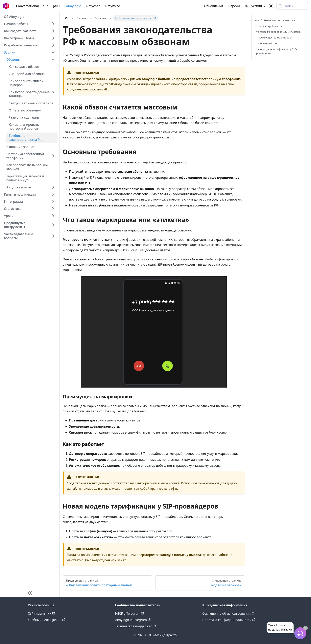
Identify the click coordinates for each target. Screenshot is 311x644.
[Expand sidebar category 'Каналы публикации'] (53, 194)
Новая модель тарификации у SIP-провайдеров (276, 51)
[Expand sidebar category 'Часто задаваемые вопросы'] (53, 236)
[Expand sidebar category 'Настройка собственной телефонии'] (53, 156)
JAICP (57, 6)
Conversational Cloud (32, 6)
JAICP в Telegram (129, 613)
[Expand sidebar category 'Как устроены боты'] (53, 38)
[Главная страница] (66, 18)
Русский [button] (253, 6)
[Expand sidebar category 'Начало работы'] (53, 24)
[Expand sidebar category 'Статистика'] (53, 209)
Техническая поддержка (135, 626)
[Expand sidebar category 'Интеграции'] (53, 202)
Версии (234, 6)
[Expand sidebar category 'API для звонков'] (53, 187)
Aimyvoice (112, 6)
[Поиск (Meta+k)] (292, 6)
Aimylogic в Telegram (133, 620)
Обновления (214, 6)
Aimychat (93, 6)
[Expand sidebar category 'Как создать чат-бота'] (53, 31)
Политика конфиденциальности (229, 620)
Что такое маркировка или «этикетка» (278, 32)
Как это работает (268, 43)
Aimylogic (73, 6)
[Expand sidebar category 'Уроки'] (53, 216)
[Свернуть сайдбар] (30, 593)
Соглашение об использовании (228, 613)
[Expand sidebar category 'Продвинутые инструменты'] (53, 225)
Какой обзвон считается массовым (276, 20)
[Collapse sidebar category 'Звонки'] (53, 52)
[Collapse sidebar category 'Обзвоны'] (53, 60)
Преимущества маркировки (275, 37)
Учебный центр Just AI (47, 620)
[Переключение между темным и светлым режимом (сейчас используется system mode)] (271, 6)
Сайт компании (41, 613)
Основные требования (269, 26)
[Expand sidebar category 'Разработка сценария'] (53, 45)
